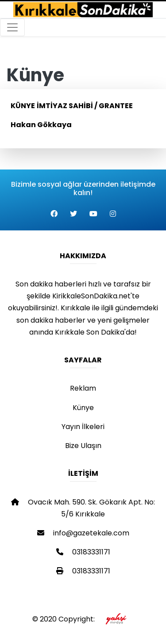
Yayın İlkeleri (83, 427)
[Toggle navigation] (12, 27)
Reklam (83, 388)
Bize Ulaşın (83, 446)
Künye (83, 408)
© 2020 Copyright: (83, 619)
